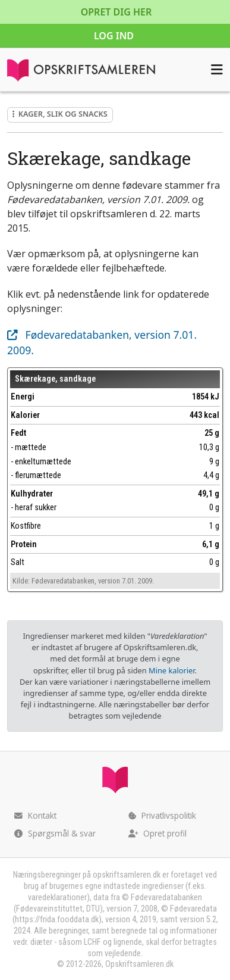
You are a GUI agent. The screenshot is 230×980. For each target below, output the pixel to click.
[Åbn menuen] (217, 70)
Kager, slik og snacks (60, 114)
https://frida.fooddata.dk (57, 920)
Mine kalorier (171, 670)
